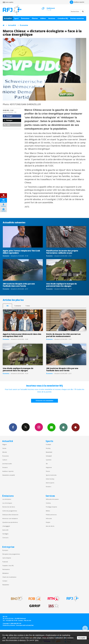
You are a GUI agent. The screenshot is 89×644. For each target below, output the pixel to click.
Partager (8, 116)
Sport (16, 18)
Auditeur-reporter (77, 2)
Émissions (25, 18)
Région (5, 444)
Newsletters (51, 427)
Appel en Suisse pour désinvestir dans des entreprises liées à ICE (22, 335)
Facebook (13, 427)
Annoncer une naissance (10, 518)
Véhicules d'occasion (52, 499)
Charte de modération (9, 577)
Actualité (8, 18)
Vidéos (43, 18)
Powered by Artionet (9, 625)
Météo (48, 511)
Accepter (82, 638)
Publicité (5, 562)
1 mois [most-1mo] (28, 306)
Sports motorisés (51, 475)
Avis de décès (50, 526)
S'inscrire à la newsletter (44, 401)
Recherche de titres (9, 507)
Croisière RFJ (63, 18)
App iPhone (64, 427)
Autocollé (5, 530)
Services (52, 18)
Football (48, 444)
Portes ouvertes (77, 18)
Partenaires (6, 569)
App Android (76, 427)
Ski (47, 464)
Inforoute (49, 518)
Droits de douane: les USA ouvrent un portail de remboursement (63, 335)
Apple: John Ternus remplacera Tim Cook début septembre (21, 252)
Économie (24, 25)
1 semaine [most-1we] (17, 306)
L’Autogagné (6, 526)
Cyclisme (49, 460)
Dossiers (5, 467)
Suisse (4, 448)
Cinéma (48, 503)
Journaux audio (7, 464)
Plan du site (28, 620)
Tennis (48, 471)
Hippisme (49, 467)
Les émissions (7, 499)
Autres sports (50, 483)
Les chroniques (7, 503)
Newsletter (6, 585)
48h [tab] (7, 306)
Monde (5, 452)
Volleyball (49, 456)
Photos (35, 18)
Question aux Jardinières (10, 522)
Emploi (48, 522)
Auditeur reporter (8, 471)
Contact (5, 581)
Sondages (5, 534)
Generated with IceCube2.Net (25, 625)
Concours (5, 538)
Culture (5, 460)
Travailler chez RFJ (8, 566)
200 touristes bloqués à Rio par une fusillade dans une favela (19, 285)
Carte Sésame (7, 558)
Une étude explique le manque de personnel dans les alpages (61, 285)
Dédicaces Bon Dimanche (10, 515)
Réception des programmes (11, 554)
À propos (5, 550)
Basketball (49, 452)
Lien (7, 125)
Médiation (6, 573)
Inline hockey (50, 479)
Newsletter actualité (9, 475)
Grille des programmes (10, 511)
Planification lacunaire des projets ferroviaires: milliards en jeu (62, 252)
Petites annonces (51, 515)
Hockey (48, 448)
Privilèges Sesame (51, 507)
